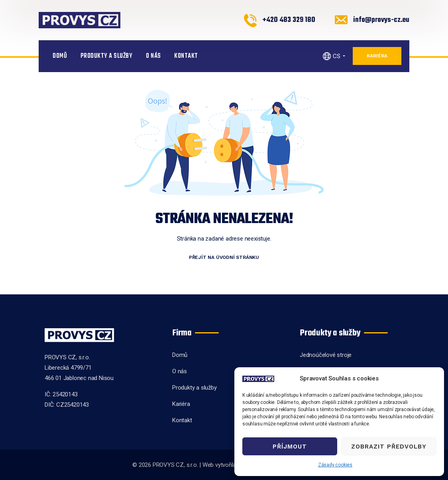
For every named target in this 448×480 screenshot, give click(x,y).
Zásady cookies (335, 465)
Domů (60, 56)
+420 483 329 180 (289, 20)
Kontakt (186, 56)
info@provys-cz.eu (381, 20)
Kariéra (377, 56)
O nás (153, 56)
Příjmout (290, 447)
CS (337, 56)
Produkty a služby (107, 56)
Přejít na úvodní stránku (224, 257)
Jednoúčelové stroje (326, 355)
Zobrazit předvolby (389, 447)
